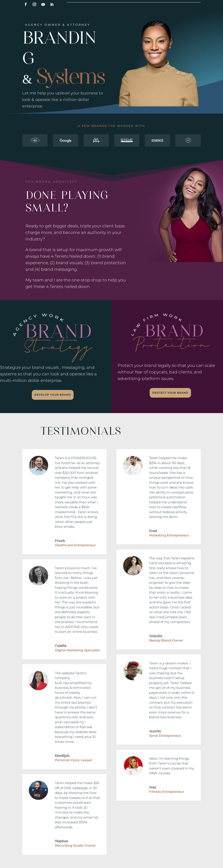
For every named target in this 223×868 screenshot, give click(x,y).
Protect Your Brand (170, 393)
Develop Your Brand (53, 395)
